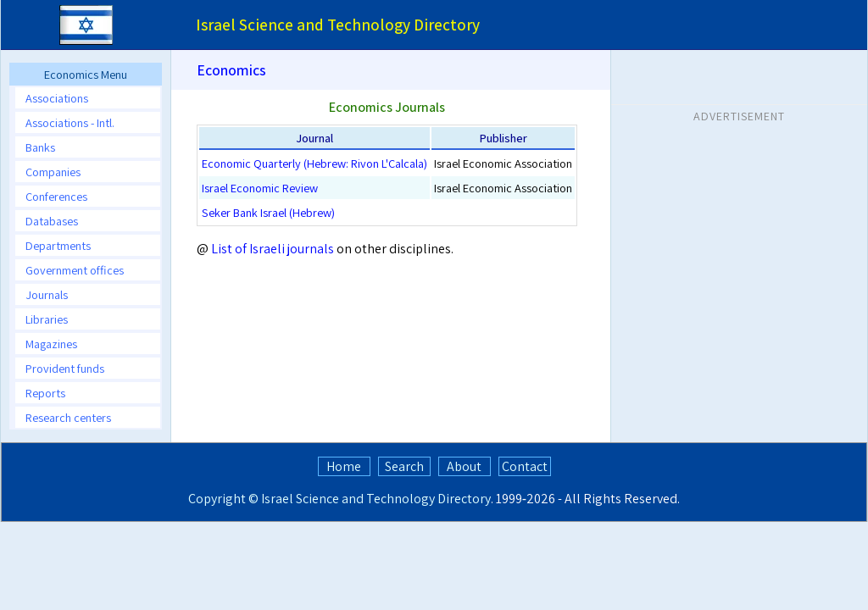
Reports (45, 393)
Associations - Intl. (70, 122)
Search (404, 466)
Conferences (56, 196)
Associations (57, 98)
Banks (40, 147)
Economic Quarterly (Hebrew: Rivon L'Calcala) (314, 163)
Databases (52, 221)
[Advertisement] (739, 236)
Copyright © (223, 499)
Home (344, 466)
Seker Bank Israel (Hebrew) (268, 212)
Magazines (51, 344)
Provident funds (65, 368)
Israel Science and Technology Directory (376, 499)
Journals (47, 294)
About (464, 466)
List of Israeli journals (274, 249)
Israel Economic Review (260, 188)
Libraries (47, 319)
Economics (231, 70)
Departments (58, 245)
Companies (53, 172)
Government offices (75, 270)
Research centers (68, 417)
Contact (525, 466)
